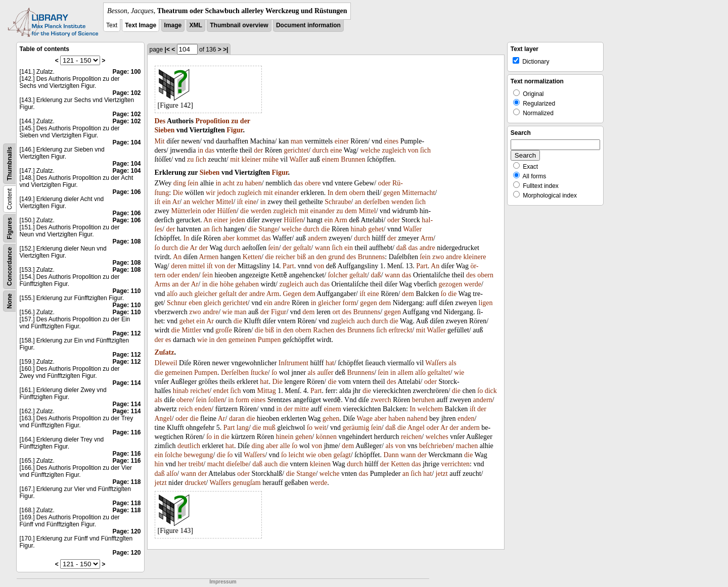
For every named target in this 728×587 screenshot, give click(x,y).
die (244, 211)
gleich (212, 303)
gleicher (206, 294)
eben (195, 303)
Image (173, 25)
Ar (176, 202)
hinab (359, 229)
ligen (486, 303)
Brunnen (353, 159)
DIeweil (166, 363)
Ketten (252, 257)
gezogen (451, 284)
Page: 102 (126, 93)
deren (179, 266)
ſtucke (259, 373)
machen (467, 446)
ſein (193, 183)
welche (370, 150)
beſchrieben (436, 446)
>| (225, 50)
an (187, 202)
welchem (430, 409)
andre (427, 248)
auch (311, 284)
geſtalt (302, 248)
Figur (235, 130)
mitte (302, 409)
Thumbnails (10, 163)
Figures (10, 228)
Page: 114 (126, 383)
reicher (285, 257)
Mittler (191, 330)
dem (341, 193)
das (210, 150)
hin (159, 464)
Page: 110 (126, 291)
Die (178, 193)
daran (237, 419)
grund (336, 257)
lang (243, 428)
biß (301, 257)
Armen (209, 257)
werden (261, 211)
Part (288, 266)
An (208, 220)
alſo (172, 294)
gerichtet (296, 150)
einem (331, 159)
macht (216, 464)
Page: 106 (126, 192)
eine (336, 150)
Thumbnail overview (239, 25)
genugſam (246, 483)
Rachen (324, 330)
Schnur (177, 303)
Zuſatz (165, 352)
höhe (227, 284)
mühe (271, 159)
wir (211, 193)
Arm (341, 220)
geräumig (356, 428)
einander (287, 193)
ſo (157, 248)
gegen (392, 193)
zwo (438, 257)
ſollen (216, 400)
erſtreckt (401, 330)
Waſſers (436, 363)
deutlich (189, 446)
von (413, 150)
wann (323, 248)
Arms (163, 284)
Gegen (292, 294)
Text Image (141, 25)
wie (227, 312)
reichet (200, 391)
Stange (268, 229)
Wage (365, 419)
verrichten (455, 464)
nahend (417, 419)
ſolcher (338, 275)
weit (320, 428)
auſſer (325, 373)
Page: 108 (126, 241)
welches (437, 437)
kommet (248, 238)
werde (473, 284)
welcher (203, 202)
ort (336, 312)
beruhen (423, 400)
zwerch (381, 400)
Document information (308, 25)
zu (235, 121)
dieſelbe (237, 464)
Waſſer (299, 159)
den (322, 257)
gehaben (247, 284)
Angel (163, 419)
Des (160, 121)
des (351, 257)
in (200, 150)
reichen (411, 437)
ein (167, 202)
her (182, 464)
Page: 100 (126, 72)
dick (491, 391)
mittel (197, 266)
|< (167, 50)
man (297, 141)
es (168, 340)
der (245, 121)
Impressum (223, 582)
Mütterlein (186, 211)
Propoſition (212, 121)
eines (391, 141)
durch (321, 150)
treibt (196, 464)
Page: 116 (126, 432)
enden (190, 275)
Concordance (10, 266)
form (350, 303)
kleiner (251, 159)
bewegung (199, 455)
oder (384, 183)
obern (357, 193)
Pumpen (269, 340)
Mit (160, 141)
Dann (391, 455)
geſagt (342, 455)
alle (285, 446)
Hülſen (227, 211)
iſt (158, 202)
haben (253, 183)
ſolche (173, 455)
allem (406, 373)
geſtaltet (439, 373)
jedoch (226, 193)
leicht (297, 455)
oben (325, 455)
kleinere (474, 257)
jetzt (442, 474)
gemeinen (242, 340)
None (10, 301)
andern (317, 238)
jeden (237, 220)
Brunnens (372, 257)
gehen (331, 419)
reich (186, 409)
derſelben (376, 202)
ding (180, 183)
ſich (425, 150)
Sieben (165, 130)
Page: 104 (126, 142)
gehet (376, 229)
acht (229, 183)
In (331, 193)
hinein (284, 437)
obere (313, 183)
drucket (195, 483)
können (326, 437)
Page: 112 (126, 333)
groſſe (224, 330)
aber (229, 238)
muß (269, 428)
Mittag (266, 391)
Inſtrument (293, 363)
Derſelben (235, 373)
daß (401, 248)
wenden (402, 202)
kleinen (320, 464)
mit (235, 159)
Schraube (338, 202)
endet (221, 391)
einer (342, 141)
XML (196, 25)
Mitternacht (418, 193)
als (452, 363)
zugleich (394, 150)
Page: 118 (126, 482)
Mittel (224, 202)
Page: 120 (126, 531)
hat (330, 363)
